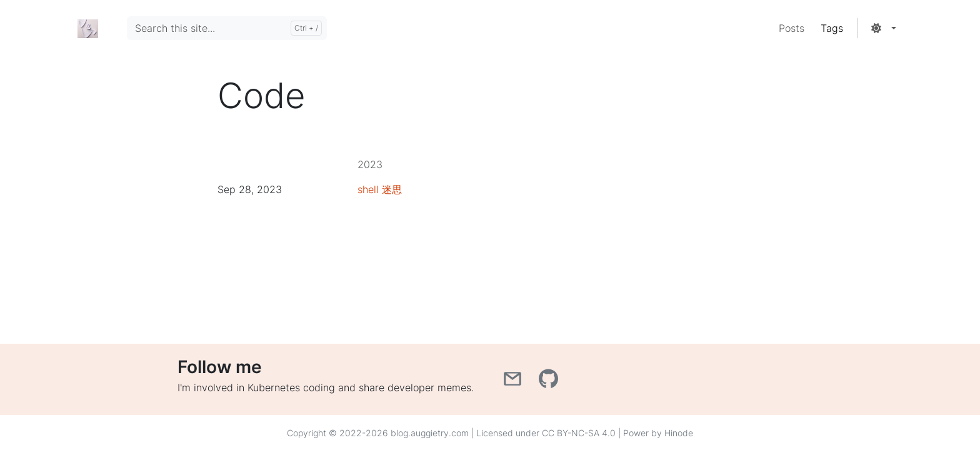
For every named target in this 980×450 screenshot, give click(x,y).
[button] (883, 28)
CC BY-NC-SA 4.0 (579, 433)
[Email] (516, 382)
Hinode (679, 433)
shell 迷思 (380, 189)
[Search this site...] (227, 28)
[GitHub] (550, 382)
